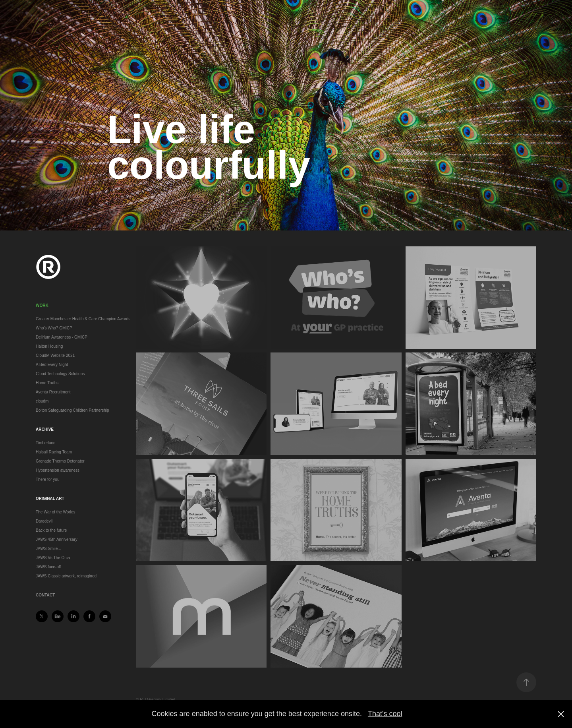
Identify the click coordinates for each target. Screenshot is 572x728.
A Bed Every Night (52, 365)
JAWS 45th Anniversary (57, 539)
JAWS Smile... (48, 549)
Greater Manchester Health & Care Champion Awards (83, 319)
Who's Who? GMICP (54, 328)
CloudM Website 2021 (55, 355)
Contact (45, 595)
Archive (45, 429)
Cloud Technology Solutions (60, 374)
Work (42, 305)
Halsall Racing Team (54, 452)
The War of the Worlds (55, 512)
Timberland (46, 443)
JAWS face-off (48, 567)
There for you (47, 479)
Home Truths (47, 383)
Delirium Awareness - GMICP (62, 337)
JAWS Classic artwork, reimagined (66, 576)
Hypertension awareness (58, 470)
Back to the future (51, 530)
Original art (50, 499)
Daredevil (44, 521)
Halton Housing (49, 346)
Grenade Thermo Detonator (60, 461)
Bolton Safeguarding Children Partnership (72, 410)
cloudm (42, 401)
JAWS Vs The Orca (53, 558)
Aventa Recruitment (53, 392)
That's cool (385, 714)
